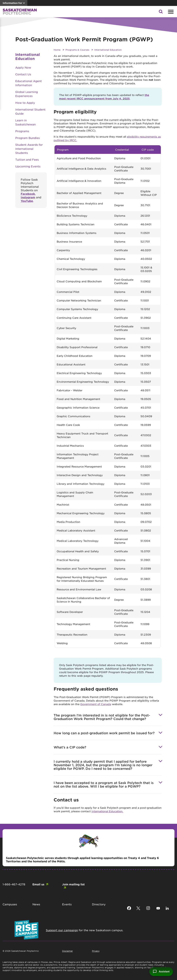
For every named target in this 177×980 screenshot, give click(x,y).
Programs (22, 131)
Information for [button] (12, 3)
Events (67, 904)
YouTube (27, 201)
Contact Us (23, 74)
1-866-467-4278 (14, 884)
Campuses (10, 904)
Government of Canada (96, 704)
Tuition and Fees (27, 159)
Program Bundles (27, 138)
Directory (99, 904)
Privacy (96, 951)
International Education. (107, 811)
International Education (108, 50)
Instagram (28, 197)
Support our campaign (62, 930)
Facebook (28, 194)
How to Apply (25, 103)
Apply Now (23, 67)
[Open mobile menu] (170, 12)
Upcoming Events (28, 166)
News (36, 904)
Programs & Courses (77, 50)
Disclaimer (67, 951)
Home (57, 50)
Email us (38, 884)
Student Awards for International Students (29, 149)
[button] (161, 13)
